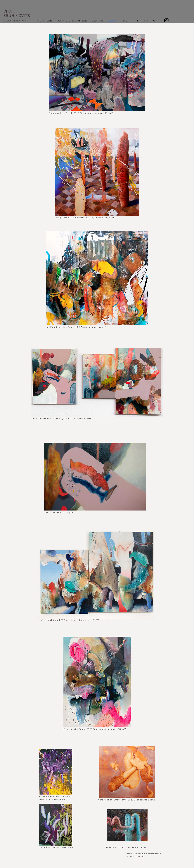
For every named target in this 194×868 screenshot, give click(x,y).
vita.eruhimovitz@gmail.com (148, 854)
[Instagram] (166, 20)
